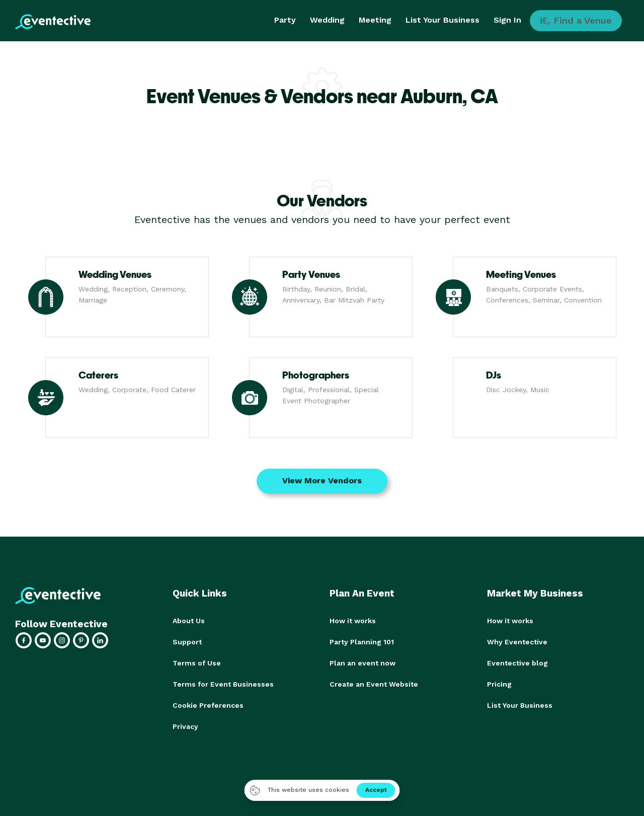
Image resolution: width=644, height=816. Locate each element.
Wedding (327, 20)
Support (187, 642)
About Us (189, 621)
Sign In (507, 20)
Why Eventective (517, 642)
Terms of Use (197, 663)
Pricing (499, 684)
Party (285, 20)
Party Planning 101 (362, 642)
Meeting (375, 20)
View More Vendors (322, 480)
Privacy (185, 726)
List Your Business (442, 20)
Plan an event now (363, 663)
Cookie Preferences (208, 705)
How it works (353, 621)
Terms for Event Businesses (223, 684)
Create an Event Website (374, 684)
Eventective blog (517, 663)
